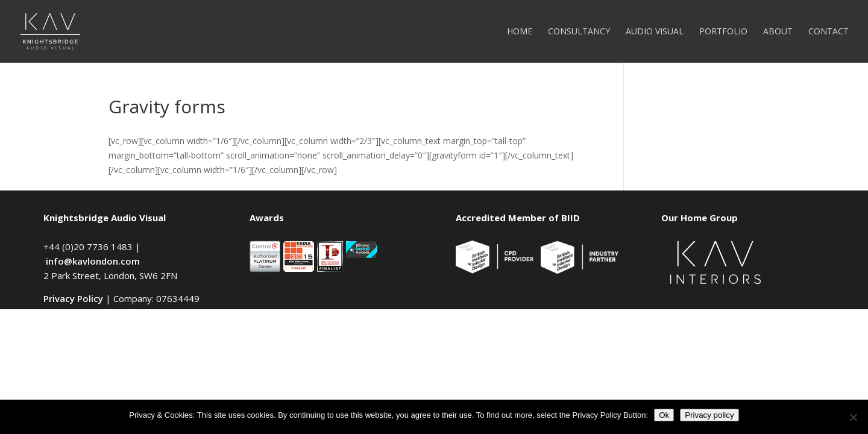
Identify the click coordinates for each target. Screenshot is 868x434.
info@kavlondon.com (93, 261)
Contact (829, 32)
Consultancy (579, 32)
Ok (664, 415)
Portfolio (723, 32)
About (778, 32)
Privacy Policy (73, 298)
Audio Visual (655, 32)
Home (520, 32)
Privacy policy (709, 415)
